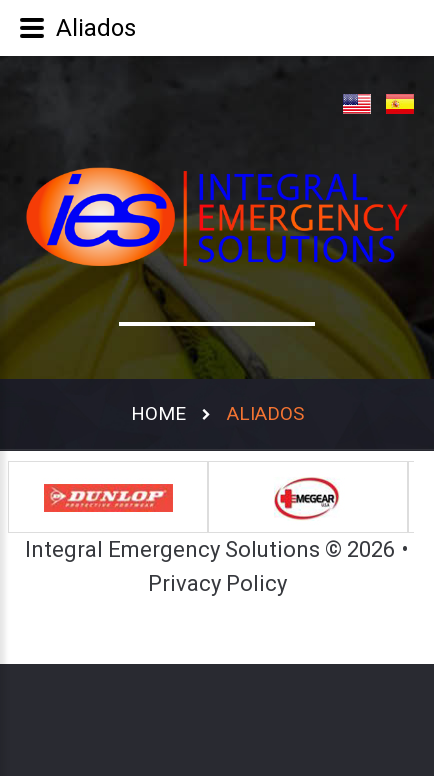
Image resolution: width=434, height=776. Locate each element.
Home (158, 413)
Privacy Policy (217, 583)
